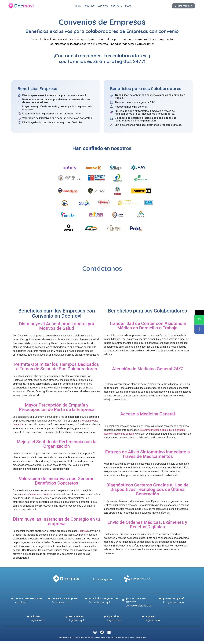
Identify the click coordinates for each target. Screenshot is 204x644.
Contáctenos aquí (99, 602)
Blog (128, 6)
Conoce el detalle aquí (139, 606)
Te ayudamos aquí (173, 602)
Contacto (117, 6)
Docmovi (83, 531)
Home (77, 6)
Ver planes (21, 602)
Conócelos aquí (61, 602)
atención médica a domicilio (38, 494)
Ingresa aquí (38, 620)
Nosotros (89, 6)
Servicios (103, 6)
